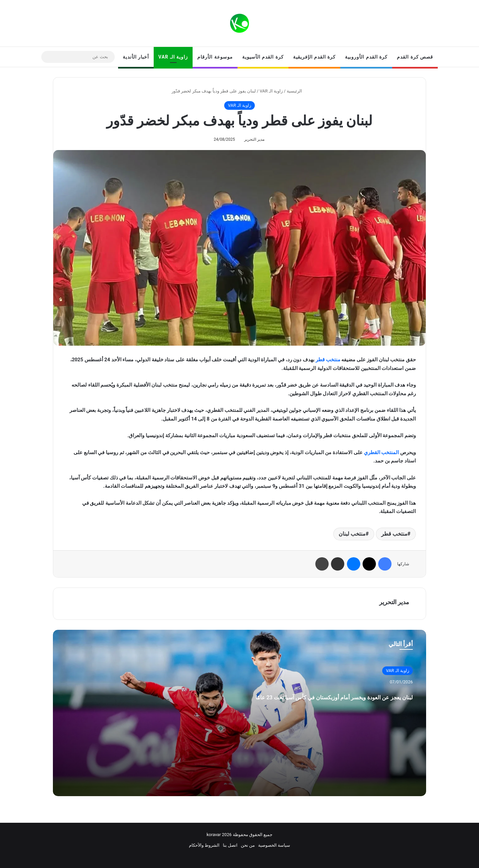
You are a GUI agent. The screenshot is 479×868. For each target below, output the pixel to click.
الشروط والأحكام (204, 845)
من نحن (248, 845)
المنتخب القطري (382, 452)
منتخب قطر (328, 360)
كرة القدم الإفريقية (315, 57)
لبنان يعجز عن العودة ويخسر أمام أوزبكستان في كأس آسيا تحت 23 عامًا (309, 703)
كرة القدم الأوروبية (366, 57)
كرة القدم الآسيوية (263, 57)
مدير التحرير (254, 139)
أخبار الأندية (136, 57)
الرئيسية (297, 91)
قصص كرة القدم (415, 57)
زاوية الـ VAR (173, 57)
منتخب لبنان (352, 534)
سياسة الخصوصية (274, 845)
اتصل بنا (230, 845)
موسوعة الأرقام (215, 57)
